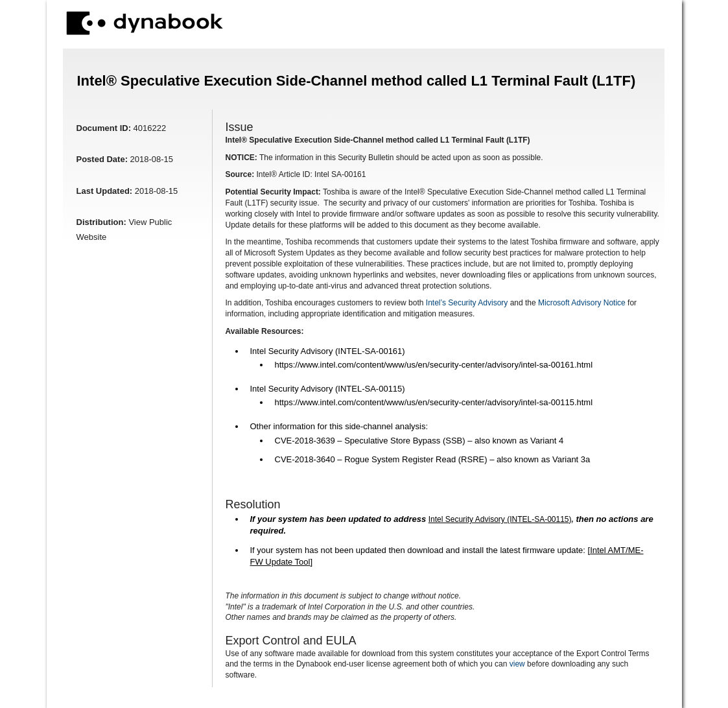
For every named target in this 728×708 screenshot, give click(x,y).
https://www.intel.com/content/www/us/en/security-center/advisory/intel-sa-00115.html (434, 402)
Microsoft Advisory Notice (582, 303)
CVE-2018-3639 (305, 441)
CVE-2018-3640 (305, 459)
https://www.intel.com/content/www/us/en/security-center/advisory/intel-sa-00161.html (434, 365)
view (517, 664)
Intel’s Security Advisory (467, 303)
